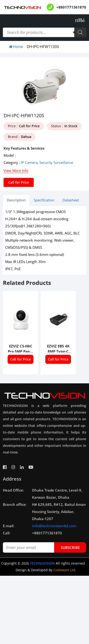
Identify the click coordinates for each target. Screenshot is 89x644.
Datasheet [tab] (71, 200)
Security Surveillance (56, 162)
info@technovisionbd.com (54, 526)
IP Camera (29, 162)
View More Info (16, 171)
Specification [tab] (44, 200)
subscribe (70, 547)
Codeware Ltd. (65, 570)
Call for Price (19, 182)
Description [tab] (16, 200)
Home (16, 47)
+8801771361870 (71, 7)
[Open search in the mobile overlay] (44, 32)
